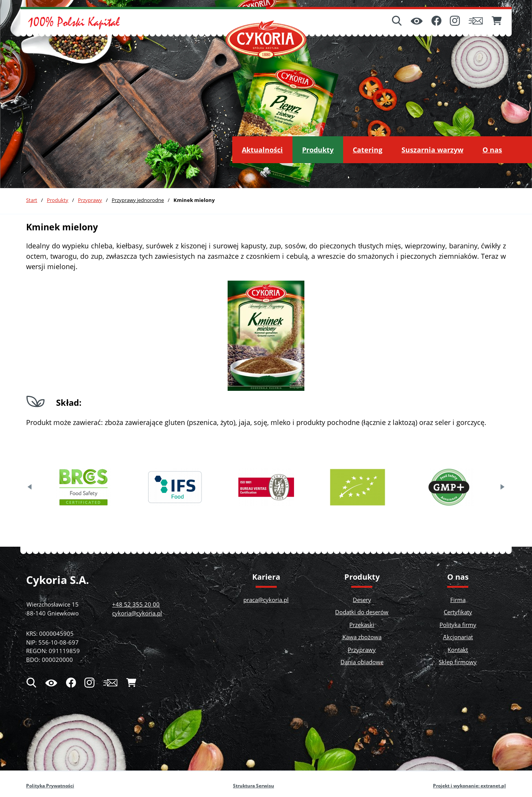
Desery (362, 600)
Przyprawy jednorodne (138, 200)
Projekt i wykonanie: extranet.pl (469, 786)
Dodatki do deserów (362, 612)
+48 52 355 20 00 (136, 604)
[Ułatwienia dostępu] (417, 22)
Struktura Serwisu (254, 786)
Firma (458, 600)
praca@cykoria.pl (266, 600)
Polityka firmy (458, 625)
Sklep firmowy (458, 662)
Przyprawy (90, 200)
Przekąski (362, 625)
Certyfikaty (458, 612)
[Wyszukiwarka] (397, 21)
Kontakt (458, 650)
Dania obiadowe (362, 662)
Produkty (58, 200)
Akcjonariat (458, 637)
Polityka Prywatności (50, 786)
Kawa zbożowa (362, 637)
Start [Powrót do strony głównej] (32, 200)
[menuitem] (262, 150)
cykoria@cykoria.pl (137, 613)
